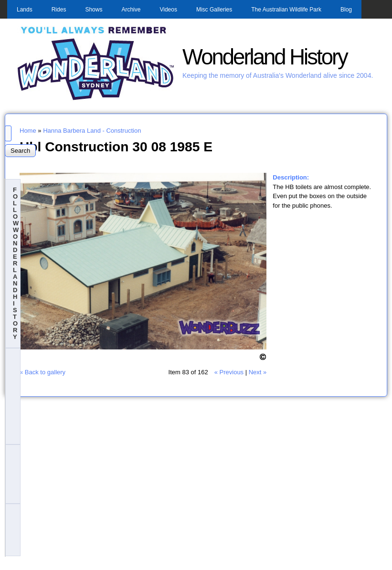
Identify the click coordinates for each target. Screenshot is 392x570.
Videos (168, 10)
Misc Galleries (214, 10)
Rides (59, 10)
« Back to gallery (42, 372)
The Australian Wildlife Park (286, 10)
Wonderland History (265, 57)
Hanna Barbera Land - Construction (92, 131)
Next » (258, 372)
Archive (131, 10)
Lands (25, 10)
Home (28, 131)
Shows (94, 10)
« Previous (229, 372)
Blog (346, 10)
